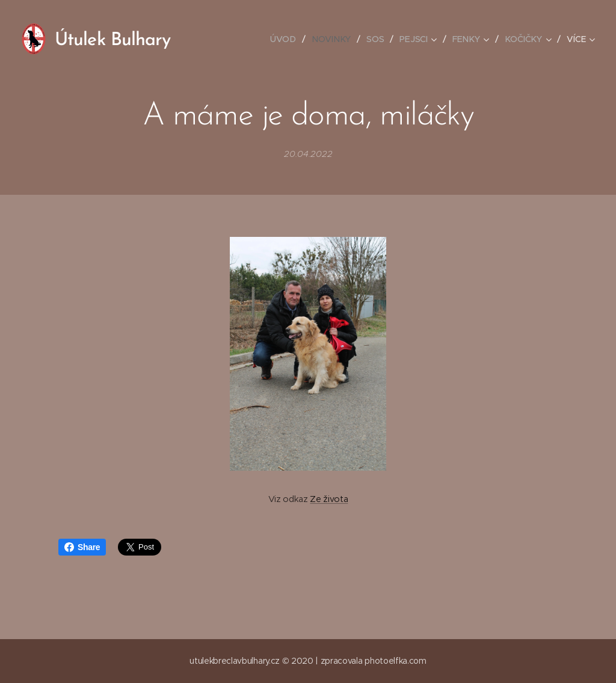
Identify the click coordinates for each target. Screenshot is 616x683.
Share (82, 547)
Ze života (329, 499)
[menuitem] (288, 39)
